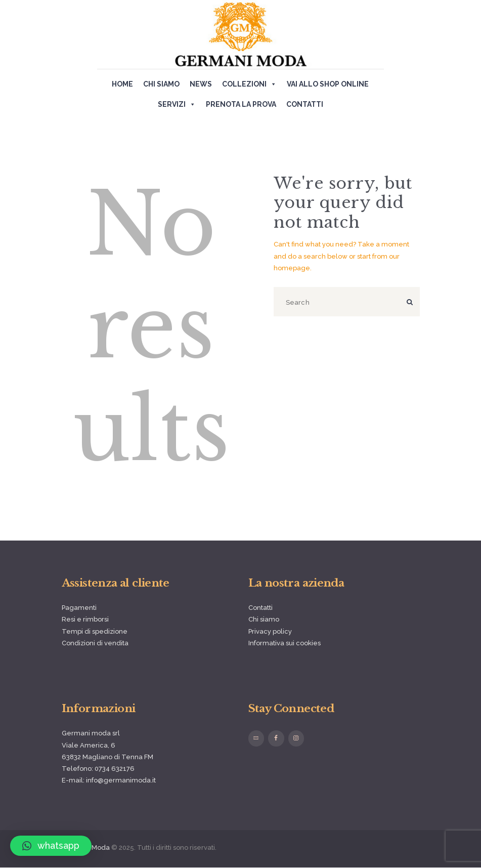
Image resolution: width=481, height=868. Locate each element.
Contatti (305, 104)
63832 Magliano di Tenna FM (107, 757)
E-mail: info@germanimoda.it (109, 780)
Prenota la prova (241, 104)
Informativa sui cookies (285, 643)
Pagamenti (79, 608)
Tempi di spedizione (95, 631)
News (201, 84)
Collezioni (249, 84)
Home (122, 84)
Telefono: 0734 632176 (98, 769)
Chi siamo (161, 84)
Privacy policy (270, 631)
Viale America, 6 (89, 745)
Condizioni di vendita (95, 643)
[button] (51, 846)
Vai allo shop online (328, 84)
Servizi (177, 104)
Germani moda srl (91, 733)
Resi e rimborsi (85, 619)
